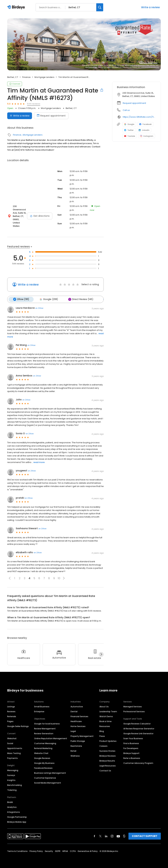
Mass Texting (14, 753)
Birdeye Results (107, 760)
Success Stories (107, 750)
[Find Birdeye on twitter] (100, 836)
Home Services (78, 726)
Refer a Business (132, 758)
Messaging (13, 770)
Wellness (75, 755)
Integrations (14, 812)
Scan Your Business (133, 738)
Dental (74, 711)
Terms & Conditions (17, 851)
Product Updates (108, 741)
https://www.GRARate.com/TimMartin (139, 117)
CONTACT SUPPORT (145, 836)
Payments (12, 758)
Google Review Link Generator (138, 733)
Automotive (77, 706)
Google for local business (47, 723)
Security (49, 851)
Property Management (82, 736)
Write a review (150, 7)
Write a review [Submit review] (20, 116)
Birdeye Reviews (108, 755)
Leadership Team (108, 711)
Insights (11, 780)
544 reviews (34, 104)
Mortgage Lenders (44, 77)
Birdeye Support (131, 753)
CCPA (73, 851)
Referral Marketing (43, 748)
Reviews (11, 711)
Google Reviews (42, 758)
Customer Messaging (45, 743)
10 (59, 578)
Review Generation (44, 733)
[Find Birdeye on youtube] (118, 836)
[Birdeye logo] (17, 7)
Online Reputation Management (51, 738)
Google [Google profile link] (129, 124)
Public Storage (78, 741)
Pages (10, 721)
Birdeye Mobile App (17, 821)
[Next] (101, 654)
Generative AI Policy (88, 851)
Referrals (12, 716)
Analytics (12, 807)
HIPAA (65, 851)
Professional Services (134, 711)
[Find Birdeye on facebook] (94, 836)
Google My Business (44, 763)
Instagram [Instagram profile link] (147, 136)
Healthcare (76, 721)
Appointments (15, 748)
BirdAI (10, 802)
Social (10, 743)
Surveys (11, 775)
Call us (126, 110)
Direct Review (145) (79, 299)
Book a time (105, 721)
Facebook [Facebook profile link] (145, 124)
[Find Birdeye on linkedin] (106, 836)
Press (102, 736)
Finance (26, 77)
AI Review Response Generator (139, 728)
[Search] (100, 7)
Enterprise (39, 711)
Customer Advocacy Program (138, 763)
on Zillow (39, 308)
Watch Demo (106, 716)
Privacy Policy (36, 851)
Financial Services (79, 716)
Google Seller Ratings (18, 726)
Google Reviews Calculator (137, 723)
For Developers (131, 748)
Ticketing (12, 790)
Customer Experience (45, 777)
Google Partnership (17, 816)
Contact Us (105, 770)
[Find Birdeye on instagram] (112, 836)
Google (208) (48, 299)
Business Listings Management (50, 772)
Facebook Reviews (43, 768)
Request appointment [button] (134, 103)
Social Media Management (48, 782)
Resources (105, 726)
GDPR (58, 851)
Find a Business (131, 743)
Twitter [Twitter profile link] (129, 130)
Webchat (12, 738)
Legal (73, 731)
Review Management (45, 728)
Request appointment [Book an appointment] (51, 116)
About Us (104, 706)
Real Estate (76, 746)
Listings (11, 706)
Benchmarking (15, 785)
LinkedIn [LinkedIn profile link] (144, 130)
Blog (102, 731)
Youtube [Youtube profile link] (130, 136)
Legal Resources (108, 765)
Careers (103, 746)
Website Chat (41, 753)
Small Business (42, 706)
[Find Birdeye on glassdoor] (124, 836)
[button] (10, 578)
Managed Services (133, 706)
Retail (73, 750)
